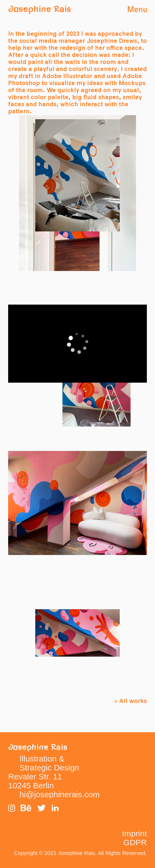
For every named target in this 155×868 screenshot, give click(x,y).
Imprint (134, 833)
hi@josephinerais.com (60, 794)
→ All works (130, 701)
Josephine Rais (40, 9)
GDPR (135, 842)
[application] (77, 343)
